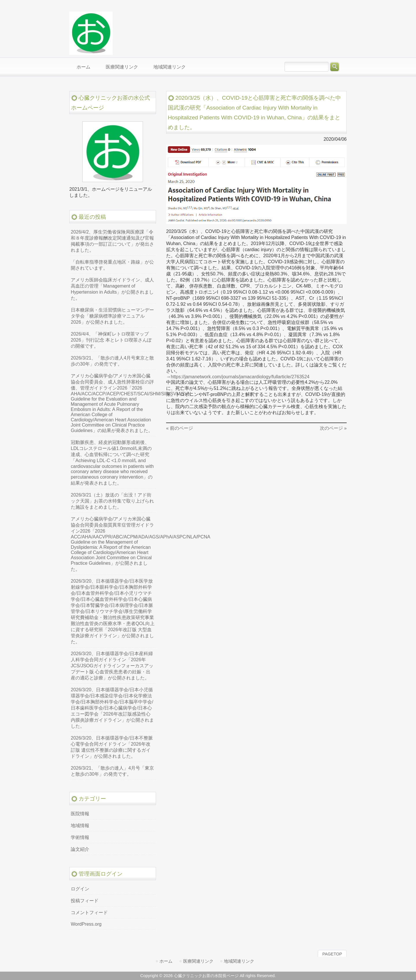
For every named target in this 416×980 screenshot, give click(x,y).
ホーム (166, 961)
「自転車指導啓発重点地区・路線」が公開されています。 (112, 265)
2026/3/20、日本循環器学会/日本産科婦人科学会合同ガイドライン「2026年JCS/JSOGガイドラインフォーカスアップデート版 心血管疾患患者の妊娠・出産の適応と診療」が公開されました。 (112, 666)
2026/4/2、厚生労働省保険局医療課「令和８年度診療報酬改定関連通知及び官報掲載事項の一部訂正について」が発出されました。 (112, 241)
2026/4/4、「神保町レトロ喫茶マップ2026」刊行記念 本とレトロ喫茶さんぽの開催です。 (111, 340)
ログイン (80, 889)
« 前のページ (180, 428)
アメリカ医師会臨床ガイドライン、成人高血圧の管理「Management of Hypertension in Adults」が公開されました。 (112, 289)
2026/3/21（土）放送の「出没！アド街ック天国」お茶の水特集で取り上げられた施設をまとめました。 (112, 501)
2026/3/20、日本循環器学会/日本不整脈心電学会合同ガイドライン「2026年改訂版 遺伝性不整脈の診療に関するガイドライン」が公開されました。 (112, 747)
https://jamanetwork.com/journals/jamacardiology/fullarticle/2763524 (240, 377)
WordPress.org (86, 924)
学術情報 (80, 837)
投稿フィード (85, 901)
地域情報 (80, 826)
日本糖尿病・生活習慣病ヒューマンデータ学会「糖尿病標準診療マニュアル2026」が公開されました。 (112, 316)
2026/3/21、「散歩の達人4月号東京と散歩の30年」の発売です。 (112, 361)
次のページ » (333, 428)
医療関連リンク (198, 961)
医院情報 (80, 814)
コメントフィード (89, 913)
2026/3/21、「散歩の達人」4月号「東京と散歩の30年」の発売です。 (112, 771)
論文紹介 (80, 849)
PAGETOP (332, 954)
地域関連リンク (239, 961)
